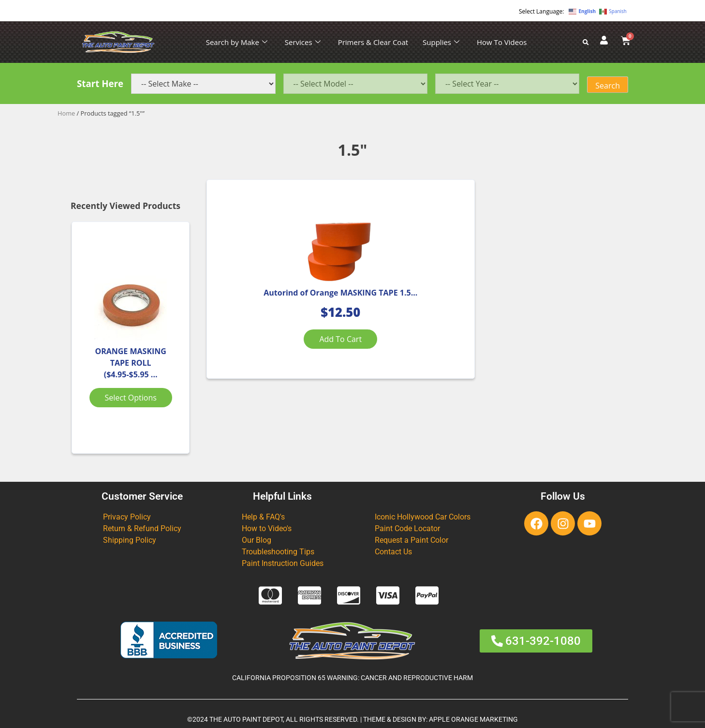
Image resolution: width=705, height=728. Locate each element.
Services (303, 42)
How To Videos (502, 42)
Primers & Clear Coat (373, 42)
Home (66, 113)
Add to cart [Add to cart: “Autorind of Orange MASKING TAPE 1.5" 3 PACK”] (277, 363)
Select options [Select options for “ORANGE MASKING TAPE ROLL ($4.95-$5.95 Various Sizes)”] (131, 398)
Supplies (441, 42)
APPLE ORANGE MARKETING (473, 720)
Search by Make (237, 42)
